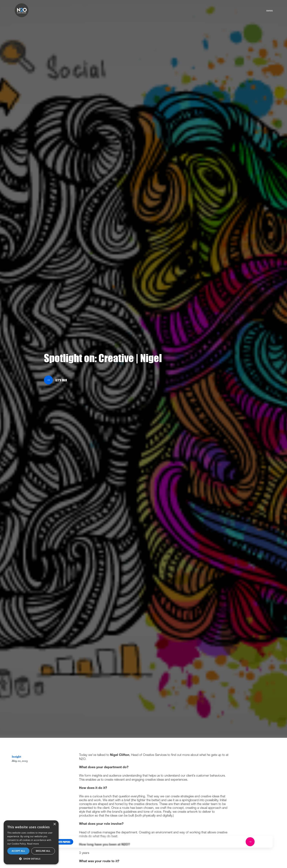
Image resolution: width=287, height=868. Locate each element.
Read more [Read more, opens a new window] (33, 844)
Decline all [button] (43, 851)
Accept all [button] (18, 851)
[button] (63, 842)
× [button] (54, 824)
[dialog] (31, 842)
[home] (22, 10)
